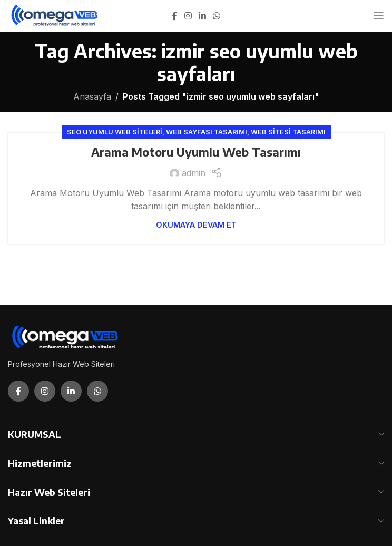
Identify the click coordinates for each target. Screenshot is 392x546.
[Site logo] (55, 15)
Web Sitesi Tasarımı (288, 132)
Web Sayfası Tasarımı (207, 132)
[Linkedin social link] (202, 16)
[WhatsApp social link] (217, 16)
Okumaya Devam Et (196, 225)
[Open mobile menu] (379, 16)
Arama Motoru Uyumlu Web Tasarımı (196, 152)
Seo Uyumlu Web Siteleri (115, 132)
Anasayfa (92, 96)
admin (194, 173)
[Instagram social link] (188, 16)
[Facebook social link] (174, 16)
